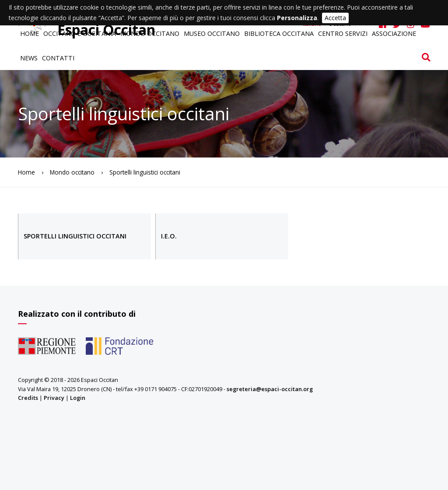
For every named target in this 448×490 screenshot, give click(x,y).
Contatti (58, 58)
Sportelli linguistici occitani (75, 236)
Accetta (335, 18)
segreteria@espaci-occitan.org (270, 389)
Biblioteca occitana (279, 33)
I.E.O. (169, 236)
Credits (28, 398)
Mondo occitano (150, 33)
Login (78, 398)
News (29, 58)
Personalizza (297, 18)
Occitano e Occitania (80, 33)
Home (30, 33)
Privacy (54, 398)
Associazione (394, 33)
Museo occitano (212, 33)
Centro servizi (343, 33)
